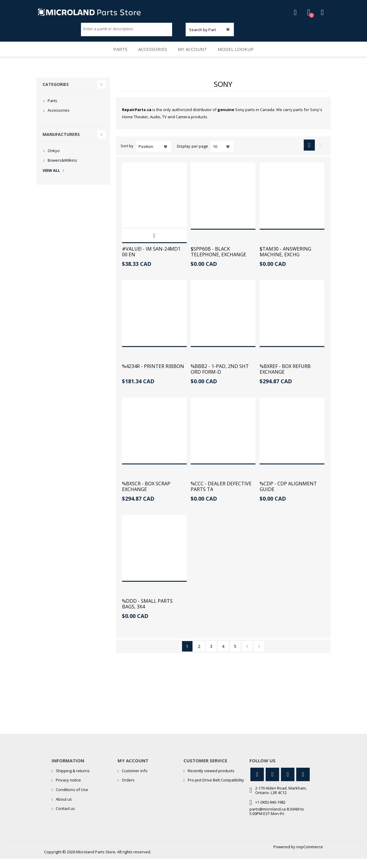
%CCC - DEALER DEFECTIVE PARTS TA (221, 496)
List (320, 154)
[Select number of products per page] (222, 156)
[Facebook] (272, 784)
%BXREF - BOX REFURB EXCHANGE (285, 378)
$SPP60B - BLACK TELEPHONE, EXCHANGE (218, 261)
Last (259, 656)
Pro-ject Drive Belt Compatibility (216, 789)
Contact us (65, 818)
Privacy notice (68, 789)
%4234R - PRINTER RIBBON (153, 375)
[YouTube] (288, 784)
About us (64, 808)
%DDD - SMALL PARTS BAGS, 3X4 (147, 613)
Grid (309, 154)
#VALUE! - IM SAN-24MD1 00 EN (151, 261)
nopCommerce (310, 856)
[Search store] (127, 31)
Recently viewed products (211, 780)
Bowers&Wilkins (62, 169)
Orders (128, 789)
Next (247, 656)
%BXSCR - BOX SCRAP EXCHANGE (146, 496)
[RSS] (303, 784)
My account (194, 56)
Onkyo (54, 160)
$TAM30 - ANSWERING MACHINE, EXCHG (285, 261)
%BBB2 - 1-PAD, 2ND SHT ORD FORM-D (220, 378)
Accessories (152, 56)
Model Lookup (240, 56)
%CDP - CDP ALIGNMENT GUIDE (288, 496)
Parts (117, 56)
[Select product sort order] (154, 156)
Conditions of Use (72, 799)
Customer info (135, 780)
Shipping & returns (73, 780)
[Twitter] (257, 784)
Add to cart (154, 244)
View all (51, 180)
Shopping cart (316, 15)
